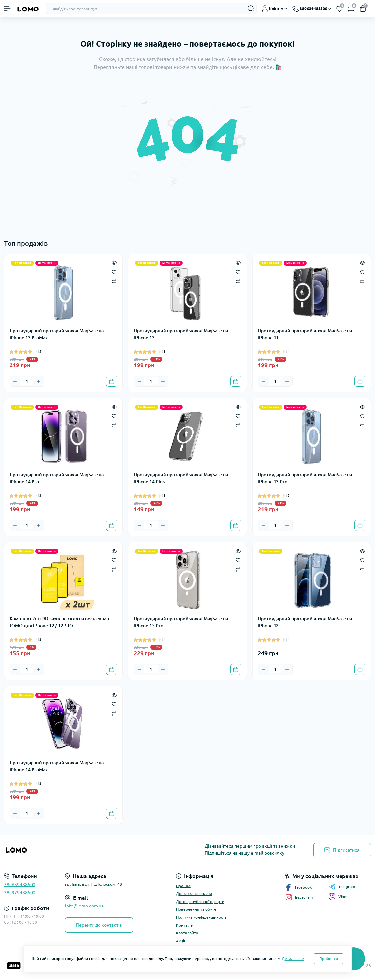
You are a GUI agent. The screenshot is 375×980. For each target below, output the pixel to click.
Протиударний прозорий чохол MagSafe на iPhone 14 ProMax (57, 766)
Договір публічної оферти (200, 901)
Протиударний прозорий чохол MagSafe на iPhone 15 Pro (181, 622)
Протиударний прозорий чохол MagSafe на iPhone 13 (181, 334)
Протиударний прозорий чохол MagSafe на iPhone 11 (305, 334)
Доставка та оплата (194, 894)
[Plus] (39, 381)
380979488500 (20, 893)
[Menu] (7, 9)
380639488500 (20, 885)
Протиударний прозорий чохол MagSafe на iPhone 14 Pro (57, 478)
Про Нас (183, 886)
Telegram (342, 887)
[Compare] (114, 281)
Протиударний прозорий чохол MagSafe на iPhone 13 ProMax (57, 334)
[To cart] (112, 381)
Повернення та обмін (196, 909)
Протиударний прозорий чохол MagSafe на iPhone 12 (305, 622)
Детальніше (293, 959)
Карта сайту (187, 933)
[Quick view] (114, 262)
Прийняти (329, 959)
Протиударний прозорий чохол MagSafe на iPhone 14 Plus (181, 478)
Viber (338, 897)
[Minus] (15, 381)
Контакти (185, 925)
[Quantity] (27, 381)
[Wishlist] (114, 272)
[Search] (251, 9)
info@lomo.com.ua (84, 906)
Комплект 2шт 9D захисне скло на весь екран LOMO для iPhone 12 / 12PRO (59, 622)
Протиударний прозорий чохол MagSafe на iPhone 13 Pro (305, 478)
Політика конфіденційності (201, 917)
